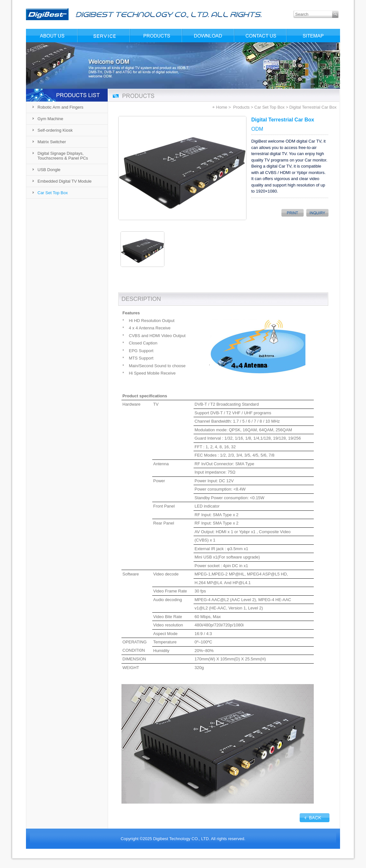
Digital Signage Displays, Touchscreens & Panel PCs (63, 156)
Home (222, 107)
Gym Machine (50, 119)
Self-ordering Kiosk (55, 130)
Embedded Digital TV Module (65, 181)
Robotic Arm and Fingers (60, 107)
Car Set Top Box (53, 193)
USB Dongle (49, 170)
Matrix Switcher (52, 142)
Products (241, 107)
